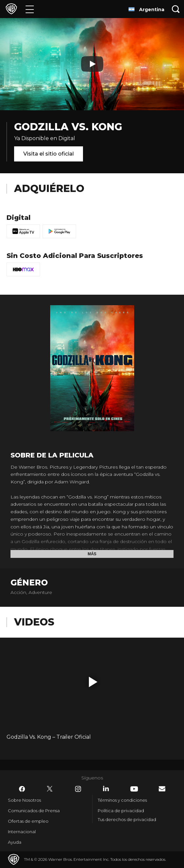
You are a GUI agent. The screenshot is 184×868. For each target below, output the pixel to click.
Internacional (22, 832)
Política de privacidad (121, 811)
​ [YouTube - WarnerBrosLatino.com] (134, 789)
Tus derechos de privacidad (127, 819)
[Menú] (30, 9)
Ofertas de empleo (28, 821)
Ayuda (15, 842)
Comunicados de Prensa (34, 811)
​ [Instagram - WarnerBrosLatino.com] (78, 789)
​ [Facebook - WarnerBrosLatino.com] (22, 789)
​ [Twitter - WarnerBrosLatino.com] (50, 789)
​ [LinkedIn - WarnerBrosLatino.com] (106, 789)
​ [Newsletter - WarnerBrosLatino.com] (162, 789)
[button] (93, 682)
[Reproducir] (92, 64)
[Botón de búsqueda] (176, 9)
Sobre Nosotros (24, 800)
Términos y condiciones (122, 800)
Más (92, 554)
